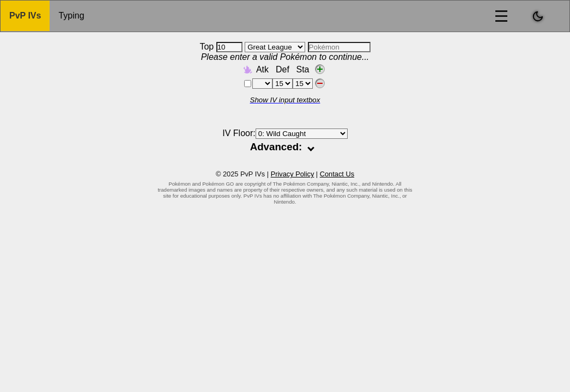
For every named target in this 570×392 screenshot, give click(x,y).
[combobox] (339, 47)
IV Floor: (285, 133)
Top (221, 47)
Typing (71, 16)
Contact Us (337, 174)
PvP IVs (25, 16)
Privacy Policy (293, 174)
